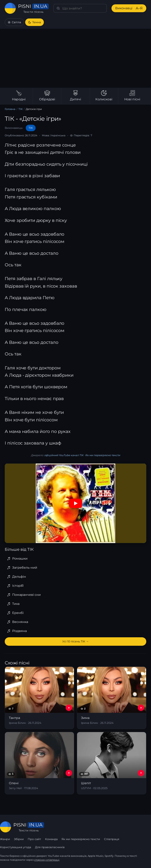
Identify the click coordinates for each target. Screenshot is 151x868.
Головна (10, 109)
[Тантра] (39, 698)
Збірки (19, 839)
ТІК (21, 109)
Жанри (5, 839)
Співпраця (111, 839)
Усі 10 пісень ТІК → (75, 641)
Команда (51, 839)
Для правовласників (50, 847)
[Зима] (112, 698)
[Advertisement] (75, 58)
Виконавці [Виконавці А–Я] (129, 8)
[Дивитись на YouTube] (75, 503)
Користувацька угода (15, 847)
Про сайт (34, 839)
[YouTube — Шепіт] (141, 773)
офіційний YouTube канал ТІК (64, 455)
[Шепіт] (112, 763)
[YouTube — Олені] (69, 773)
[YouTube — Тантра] (69, 708)
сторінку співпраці (47, 860)
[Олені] (39, 763)
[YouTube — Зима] (141, 708)
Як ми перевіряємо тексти (102, 455)
